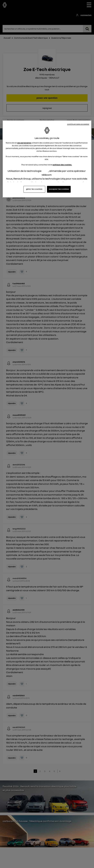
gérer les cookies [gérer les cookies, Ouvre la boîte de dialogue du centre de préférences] (34, 189)
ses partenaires (24, 143)
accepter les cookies (59, 189)
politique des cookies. (62, 165)
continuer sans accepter (78, 124)
